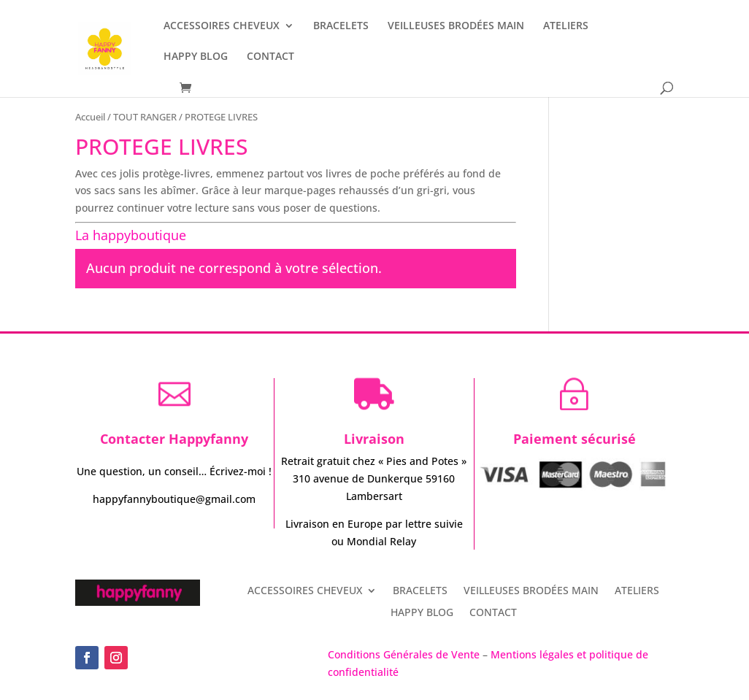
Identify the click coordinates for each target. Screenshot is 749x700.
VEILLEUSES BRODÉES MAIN (456, 26)
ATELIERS (566, 26)
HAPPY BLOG (196, 57)
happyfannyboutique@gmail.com (174, 499)
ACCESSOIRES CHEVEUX (222, 26)
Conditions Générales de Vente (405, 654)
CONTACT (270, 57)
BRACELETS (341, 26)
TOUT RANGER (145, 117)
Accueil (90, 117)
